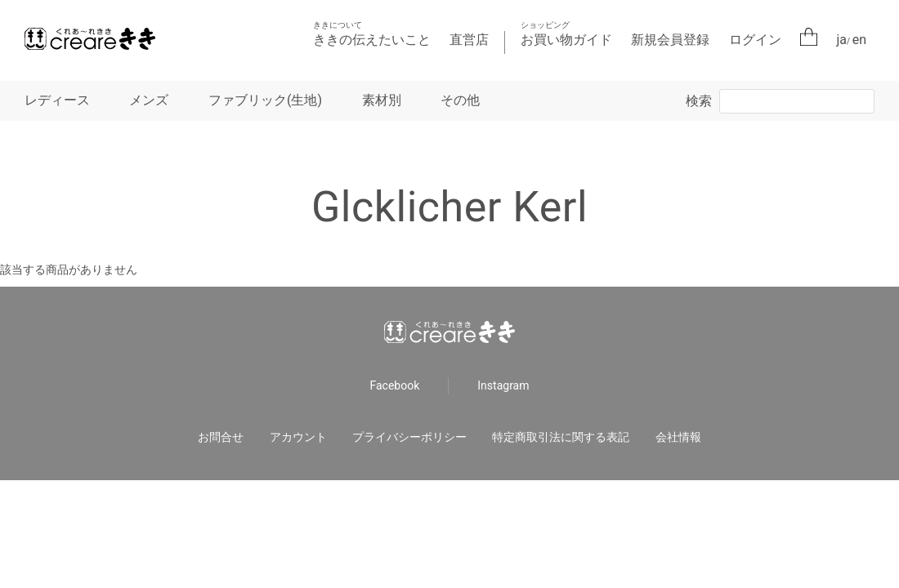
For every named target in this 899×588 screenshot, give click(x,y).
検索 (699, 101)
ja (842, 40)
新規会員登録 (670, 40)
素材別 (382, 100)
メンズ (149, 100)
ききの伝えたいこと (372, 33)
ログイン (755, 40)
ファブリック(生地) (265, 100)
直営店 (469, 40)
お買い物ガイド (566, 33)
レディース (57, 100)
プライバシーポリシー (409, 437)
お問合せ (221, 437)
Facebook (395, 385)
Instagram (503, 385)
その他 (460, 100)
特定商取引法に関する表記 (561, 437)
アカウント (298, 437)
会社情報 (678, 437)
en (859, 40)
